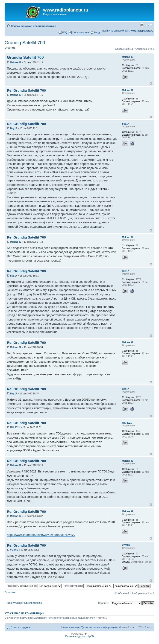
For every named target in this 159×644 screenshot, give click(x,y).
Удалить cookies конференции (99, 627)
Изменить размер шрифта (149, 25)
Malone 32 (16, 63)
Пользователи (81, 32)
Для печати (142, 25)
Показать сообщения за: (35, 586)
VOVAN (14, 550)
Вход (97, 32)
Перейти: (104, 603)
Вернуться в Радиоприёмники (25, 603)
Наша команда (70, 627)
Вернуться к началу (151, 83)
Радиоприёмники (45, 26)
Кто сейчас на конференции (24, 613)
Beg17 (14, 128)
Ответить (10, 48)
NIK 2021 (15, 427)
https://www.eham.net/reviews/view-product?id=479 (41, 535)
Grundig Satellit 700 (25, 43)
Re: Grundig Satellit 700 (26, 90)
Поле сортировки (87, 586)
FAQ (65, 32)
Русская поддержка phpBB (79, 636)
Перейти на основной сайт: (127, 31)
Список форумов (22, 26)
